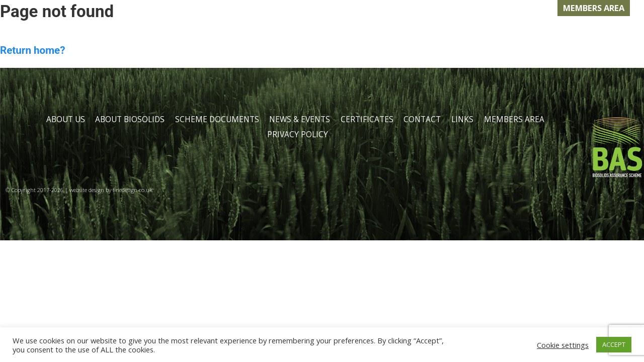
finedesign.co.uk (133, 190)
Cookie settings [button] (563, 345)
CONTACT (515, 32)
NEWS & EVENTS (350, 32)
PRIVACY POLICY (298, 134)
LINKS (570, 32)
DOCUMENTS (266, 32)
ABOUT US (92, 32)
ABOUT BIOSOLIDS (176, 32)
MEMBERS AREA (594, 8)
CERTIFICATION (440, 32)
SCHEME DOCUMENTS (217, 119)
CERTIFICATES (367, 119)
